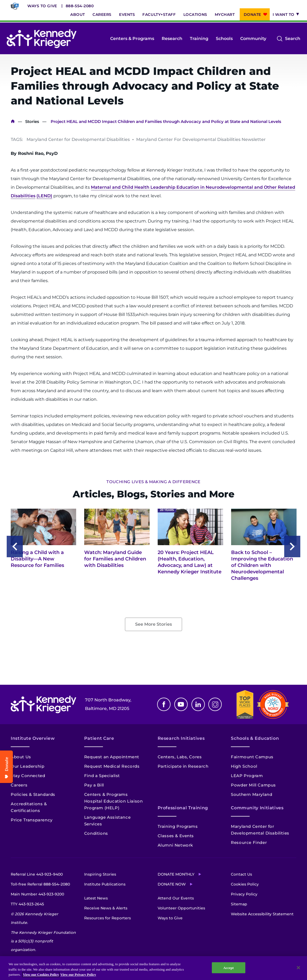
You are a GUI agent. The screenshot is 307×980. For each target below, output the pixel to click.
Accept (229, 968)
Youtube (181, 704)
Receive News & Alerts (106, 908)
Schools (224, 39)
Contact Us (241, 874)
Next (292, 547)
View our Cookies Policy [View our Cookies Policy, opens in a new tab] (41, 974)
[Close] (298, 968)
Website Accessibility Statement (262, 914)
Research (172, 39)
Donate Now (172, 884)
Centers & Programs (132, 39)
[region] (153, 968)
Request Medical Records (112, 766)
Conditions (96, 833)
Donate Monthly (176, 874)
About (78, 14)
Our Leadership (27, 766)
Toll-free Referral (40, 884)
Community (253, 39)
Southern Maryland (251, 794)
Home (13, 121)
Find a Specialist (102, 776)
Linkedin (198, 704)
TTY (27, 904)
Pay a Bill (94, 785)
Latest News (96, 898)
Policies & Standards (33, 794)
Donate (252, 14)
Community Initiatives (257, 808)
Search (293, 39)
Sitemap (239, 904)
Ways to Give (42, 6)
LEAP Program (247, 776)
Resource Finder (249, 842)
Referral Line (37, 874)
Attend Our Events (176, 898)
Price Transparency (32, 820)
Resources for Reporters (108, 918)
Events (127, 14)
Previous (15, 547)
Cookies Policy (245, 884)
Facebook (164, 704)
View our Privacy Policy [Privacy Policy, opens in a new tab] (78, 974)
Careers (102, 14)
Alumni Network (175, 845)
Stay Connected (28, 776)
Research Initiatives (181, 738)
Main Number (37, 894)
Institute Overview (33, 738)
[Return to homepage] (42, 39)
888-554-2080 (80, 6)
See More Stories (153, 624)
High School (244, 766)
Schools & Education (255, 738)
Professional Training (183, 808)
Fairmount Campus (252, 757)
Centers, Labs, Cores (180, 757)
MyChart (225, 14)
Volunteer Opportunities (181, 908)
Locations (195, 14)
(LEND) (44, 196)
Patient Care (99, 738)
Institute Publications (105, 884)
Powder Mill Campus (253, 785)
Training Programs (178, 826)
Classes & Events (176, 836)
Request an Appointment (112, 757)
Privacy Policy (244, 894)
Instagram (215, 704)
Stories (32, 121)
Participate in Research (183, 766)
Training (199, 39)
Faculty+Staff (159, 14)
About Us (21, 757)
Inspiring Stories (100, 874)
